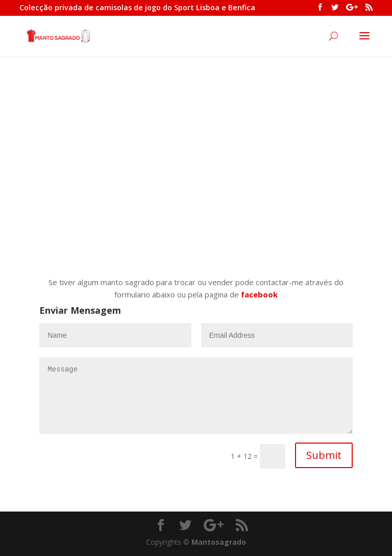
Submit (324, 455)
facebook (259, 294)
